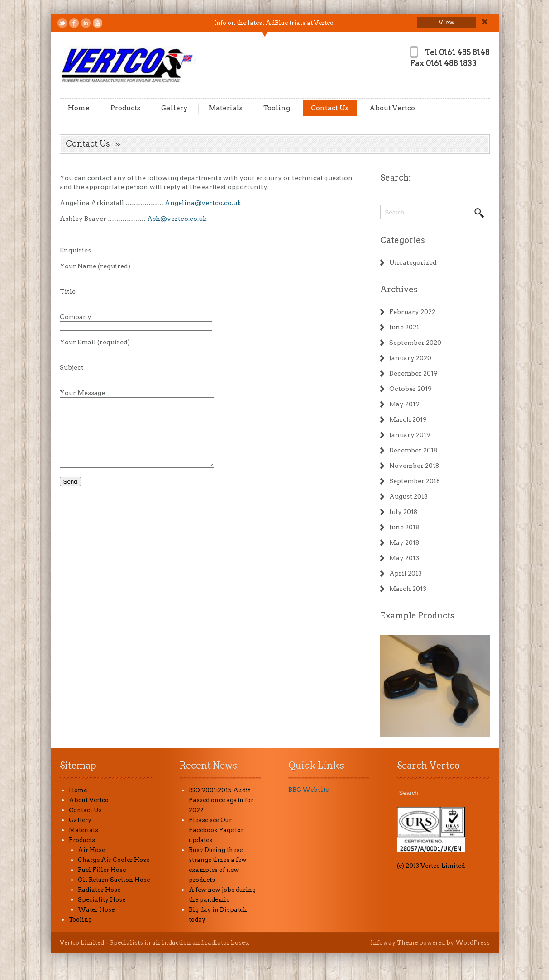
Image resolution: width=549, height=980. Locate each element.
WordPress (473, 943)
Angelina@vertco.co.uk (203, 203)
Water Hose (96, 910)
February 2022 (412, 312)
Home (79, 108)
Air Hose (91, 850)
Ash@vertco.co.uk (177, 219)
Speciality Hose (102, 900)
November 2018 (414, 466)
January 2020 (410, 358)
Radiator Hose (99, 890)
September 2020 (415, 343)
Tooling (277, 108)
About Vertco (392, 108)
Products (125, 108)
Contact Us (330, 108)
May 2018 (404, 542)
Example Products (417, 616)
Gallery (174, 108)
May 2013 (404, 558)
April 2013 (406, 573)
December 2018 (413, 450)
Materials (226, 108)
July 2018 (403, 512)
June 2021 (404, 327)
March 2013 (408, 589)
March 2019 (408, 419)
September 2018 (415, 481)
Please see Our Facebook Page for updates (216, 830)
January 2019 (410, 435)
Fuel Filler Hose (102, 870)
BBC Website (308, 790)
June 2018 (404, 527)
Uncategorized (413, 262)
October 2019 (411, 389)
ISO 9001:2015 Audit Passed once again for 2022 (221, 800)
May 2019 (404, 404)
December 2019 (413, 373)
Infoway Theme (394, 943)
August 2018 (408, 496)
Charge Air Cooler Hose (114, 860)
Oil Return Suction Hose (114, 880)
